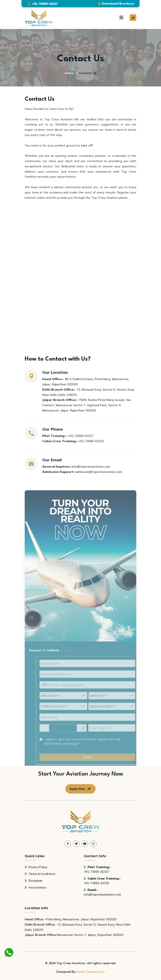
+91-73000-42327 (97, 869)
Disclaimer (34, 881)
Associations (36, 887)
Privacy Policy (36, 867)
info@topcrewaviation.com (102, 892)
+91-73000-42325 (102, 881)
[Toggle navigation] (121, 18)
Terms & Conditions (40, 874)
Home (69, 73)
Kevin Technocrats (90, 972)
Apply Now (80, 789)
